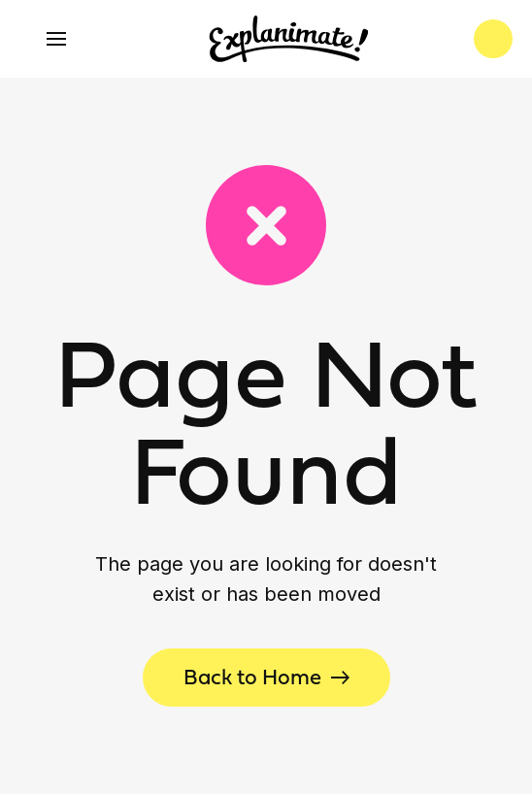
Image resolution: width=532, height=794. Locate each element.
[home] (284, 39)
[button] (56, 39)
